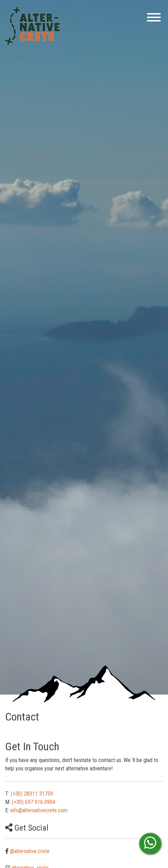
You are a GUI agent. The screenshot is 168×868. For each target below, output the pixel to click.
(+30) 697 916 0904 (34, 802)
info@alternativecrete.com (39, 810)
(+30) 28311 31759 (32, 794)
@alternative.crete (30, 851)
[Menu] (152, 19)
